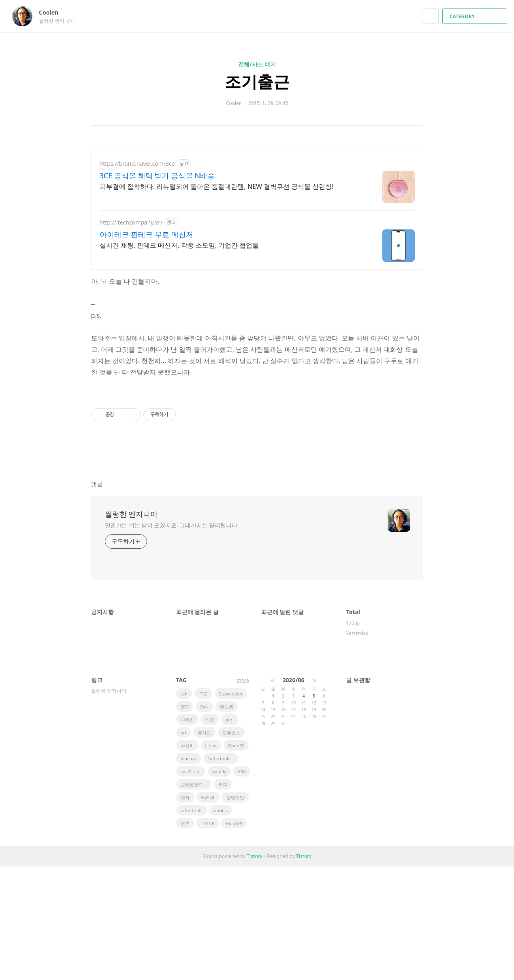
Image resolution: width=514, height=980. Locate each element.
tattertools (192, 924)
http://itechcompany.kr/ (131, 222)
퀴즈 (185, 937)
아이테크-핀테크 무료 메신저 (146, 234)
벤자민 (204, 846)
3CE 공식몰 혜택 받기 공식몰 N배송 (157, 175)
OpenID (236, 859)
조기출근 (257, 81)
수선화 (187, 859)
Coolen (53, 12)
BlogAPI (234, 937)
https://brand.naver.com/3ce (137, 164)
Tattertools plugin (223, 872)
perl (230, 833)
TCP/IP (208, 937)
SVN (204, 820)
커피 (223, 898)
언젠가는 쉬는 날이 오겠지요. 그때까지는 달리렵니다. (172, 639)
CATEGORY (476, 16)
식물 (210, 833)
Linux (211, 859)
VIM (242, 885)
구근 (203, 807)
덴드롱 (227, 820)
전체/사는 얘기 (257, 64)
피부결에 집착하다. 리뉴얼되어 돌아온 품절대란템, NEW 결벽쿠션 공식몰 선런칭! (217, 186)
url (183, 846)
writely (219, 885)
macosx (189, 872)
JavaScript (191, 885)
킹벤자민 (235, 911)
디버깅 (187, 833)
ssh (184, 807)
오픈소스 (231, 846)
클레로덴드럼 (194, 898)
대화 (185, 911)
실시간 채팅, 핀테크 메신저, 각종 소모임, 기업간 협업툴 (179, 245)
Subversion (231, 807)
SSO (185, 820)
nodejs (221, 924)
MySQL (208, 911)
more (243, 794)
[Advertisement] (257, 443)
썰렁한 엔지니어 (131, 627)
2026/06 (294, 793)
